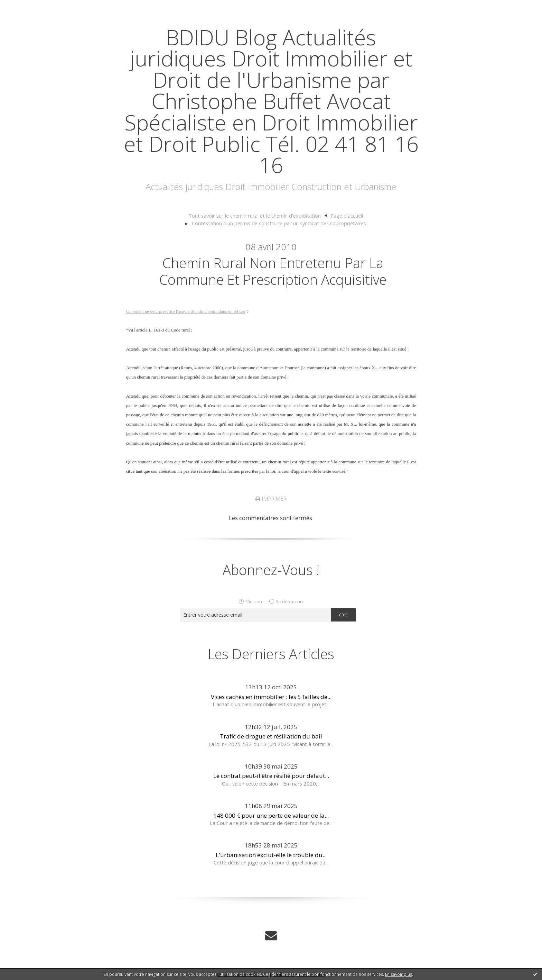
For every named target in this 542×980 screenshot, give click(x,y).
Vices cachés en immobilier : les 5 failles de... (271, 697)
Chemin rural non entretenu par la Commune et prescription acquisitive (273, 271)
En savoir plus (399, 974)
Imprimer (271, 499)
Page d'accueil (347, 216)
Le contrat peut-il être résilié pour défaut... (271, 776)
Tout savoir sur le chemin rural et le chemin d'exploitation (255, 216)
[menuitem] (258, 216)
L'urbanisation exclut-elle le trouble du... (271, 855)
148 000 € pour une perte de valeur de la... (271, 815)
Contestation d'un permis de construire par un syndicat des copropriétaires (279, 223)
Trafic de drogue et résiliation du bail (271, 736)
